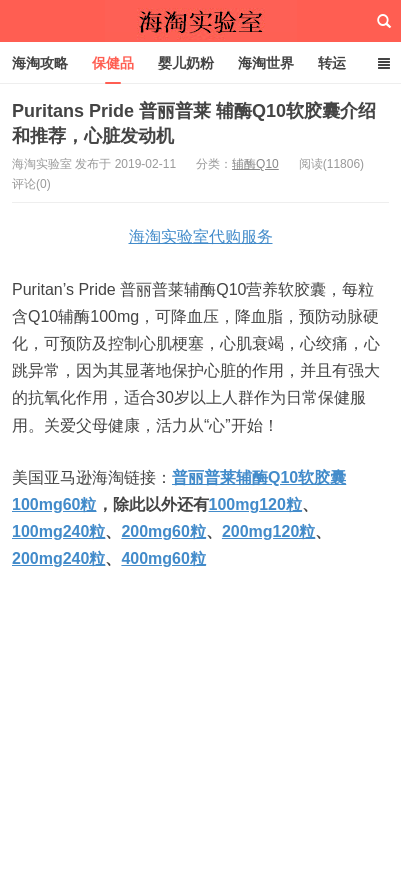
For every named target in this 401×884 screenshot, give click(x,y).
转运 (332, 63)
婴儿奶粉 (186, 63)
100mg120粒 (255, 504)
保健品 (113, 63)
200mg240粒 (58, 558)
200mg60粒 (163, 531)
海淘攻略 (40, 63)
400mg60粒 (163, 558)
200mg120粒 (268, 531)
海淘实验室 (201, 21)
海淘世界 (266, 63)
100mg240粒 (58, 531)
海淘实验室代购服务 (201, 236)
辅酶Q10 (255, 164)
